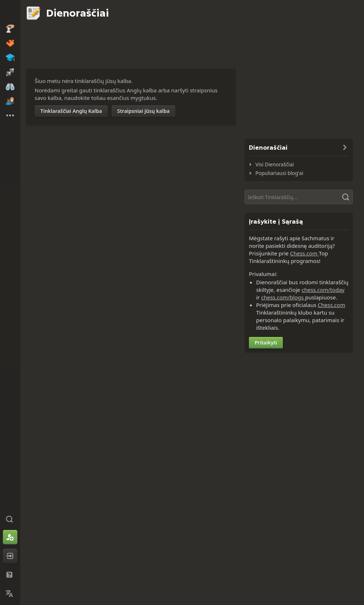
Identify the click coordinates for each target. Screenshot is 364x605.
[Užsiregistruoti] (10, 537)
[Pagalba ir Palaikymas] (10, 575)
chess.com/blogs (283, 297)
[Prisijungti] (10, 556)
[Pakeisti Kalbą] (10, 593)
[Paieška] (299, 197)
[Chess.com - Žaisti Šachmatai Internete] (10, 12)
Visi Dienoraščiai (275, 164)
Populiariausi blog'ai (279, 173)
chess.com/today (323, 290)
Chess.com (304, 253)
